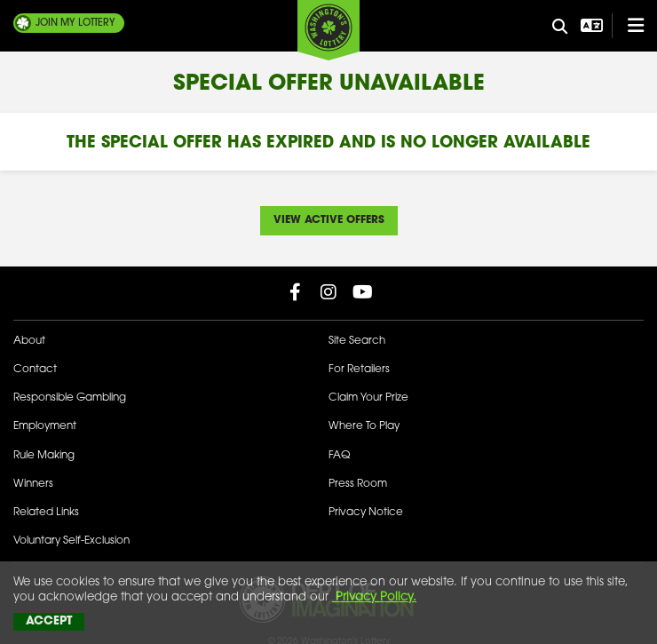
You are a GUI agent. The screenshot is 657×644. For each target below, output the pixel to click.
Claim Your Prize (368, 398)
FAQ (339, 456)
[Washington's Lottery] (328, 30)
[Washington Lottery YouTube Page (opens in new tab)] (362, 292)
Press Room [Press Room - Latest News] (358, 484)
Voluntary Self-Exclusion (71, 541)
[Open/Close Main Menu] (628, 26)
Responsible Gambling (70, 398)
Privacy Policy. (374, 597)
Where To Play (364, 426)
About (29, 341)
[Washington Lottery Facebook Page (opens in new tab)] (295, 292)
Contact (35, 370)
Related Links (46, 513)
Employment (45, 426)
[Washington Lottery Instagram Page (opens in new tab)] (328, 292)
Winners (33, 484)
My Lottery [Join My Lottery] (75, 23)
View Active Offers (329, 220)
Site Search (357, 341)
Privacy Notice (366, 513)
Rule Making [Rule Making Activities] (44, 456)
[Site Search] (560, 28)
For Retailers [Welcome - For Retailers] (359, 370)
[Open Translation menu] (590, 26)
